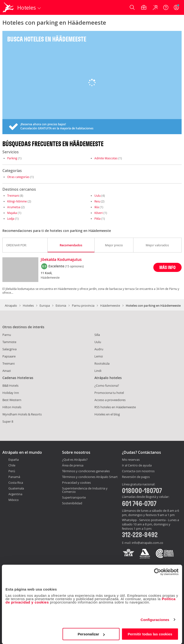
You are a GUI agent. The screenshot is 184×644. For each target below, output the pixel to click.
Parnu (7, 335)
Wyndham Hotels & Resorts (22, 414)
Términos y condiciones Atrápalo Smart (90, 477)
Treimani (13, 195)
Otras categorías (18, 177)
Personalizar (91, 634)
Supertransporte (74, 497)
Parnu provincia (83, 305)
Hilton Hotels (12, 407)
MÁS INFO (167, 267)
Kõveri (99, 213)
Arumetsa (14, 207)
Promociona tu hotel (109, 393)
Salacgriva (9, 349)
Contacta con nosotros (138, 471)
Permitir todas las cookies (150, 634)
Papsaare (9, 356)
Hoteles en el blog (107, 414)
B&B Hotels (10, 385)
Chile (12, 465)
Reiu (97, 201)
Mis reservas (131, 460)
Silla (97, 335)
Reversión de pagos (136, 477)
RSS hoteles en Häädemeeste (115, 407)
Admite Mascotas (106, 158)
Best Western (12, 400)
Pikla (98, 218)
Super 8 (8, 421)
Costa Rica (16, 483)
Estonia (61, 305)
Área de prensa (73, 465)
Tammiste (9, 342)
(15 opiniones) (74, 266)
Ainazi (7, 371)
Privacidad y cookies (76, 483)
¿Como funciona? (107, 385)
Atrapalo (11, 305)
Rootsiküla (102, 363)
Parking (12, 158)
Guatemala (16, 488)
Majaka (12, 213)
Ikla (97, 207)
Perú (12, 471)
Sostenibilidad (72, 503)
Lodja (11, 218)
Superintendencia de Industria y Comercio (85, 490)
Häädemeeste (110, 305)
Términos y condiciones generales (86, 471)
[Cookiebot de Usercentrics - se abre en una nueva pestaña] (158, 572)
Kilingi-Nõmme (17, 201)
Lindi (98, 371)
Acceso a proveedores (110, 400)
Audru (99, 349)
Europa (45, 305)
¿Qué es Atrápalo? (75, 460)
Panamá (14, 477)
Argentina (15, 494)
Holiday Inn (11, 393)
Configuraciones (155, 620)
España (14, 460)
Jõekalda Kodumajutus (61, 260)
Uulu (98, 195)
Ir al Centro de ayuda (137, 466)
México (14, 500)
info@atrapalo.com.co (147, 543)
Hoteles (28, 305)
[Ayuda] (166, 7)
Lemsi (99, 356)
